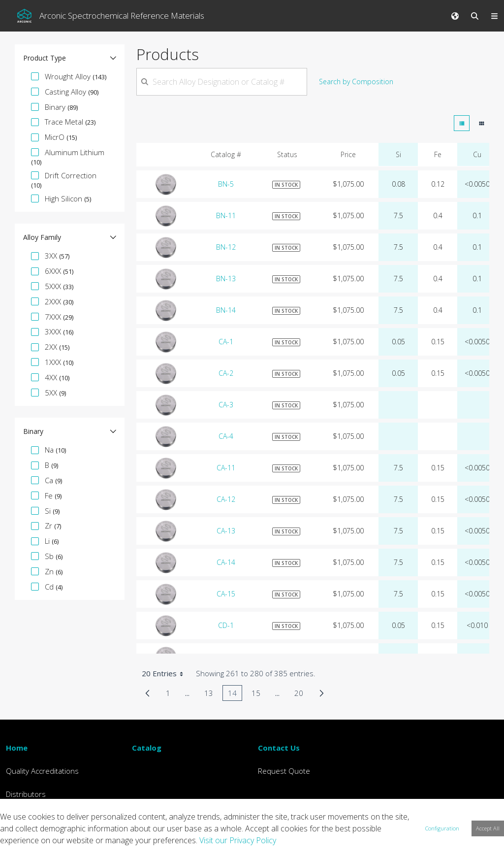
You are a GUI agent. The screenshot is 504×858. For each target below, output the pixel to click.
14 (235, 695)
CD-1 (226, 625)
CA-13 (226, 531)
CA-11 (226, 468)
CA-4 (226, 436)
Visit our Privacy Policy (238, 840)
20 (301, 695)
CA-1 (226, 342)
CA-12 (226, 499)
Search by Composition (356, 82)
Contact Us (279, 748)
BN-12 (226, 247)
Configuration (442, 828)
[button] (70, 58)
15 (259, 695)
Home (17, 748)
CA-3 (226, 405)
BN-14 (226, 310)
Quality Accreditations (42, 771)
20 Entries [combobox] (166, 673)
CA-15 (226, 594)
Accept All (488, 828)
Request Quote (284, 771)
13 (211, 695)
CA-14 (226, 562)
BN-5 (226, 184)
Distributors (26, 794)
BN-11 (226, 215)
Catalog (147, 748)
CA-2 (226, 373)
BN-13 (226, 279)
